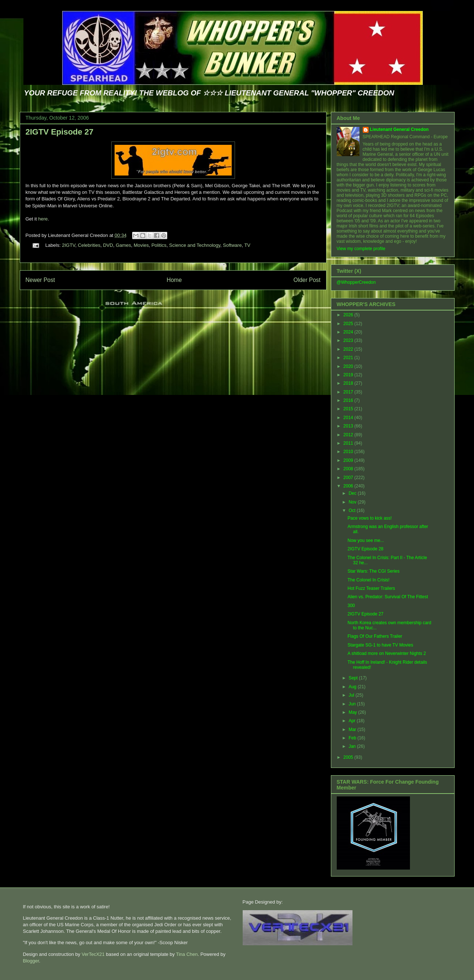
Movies (141, 245)
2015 (349, 409)
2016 (349, 400)
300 (351, 606)
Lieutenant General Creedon (400, 129)
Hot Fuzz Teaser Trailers (371, 588)
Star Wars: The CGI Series (373, 571)
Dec (353, 493)
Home (174, 280)
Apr (352, 721)
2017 (349, 392)
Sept (354, 678)
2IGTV (68, 245)
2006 (349, 486)
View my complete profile (361, 249)
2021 (349, 358)
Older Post (307, 280)
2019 (349, 375)
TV (247, 245)
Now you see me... (365, 540)
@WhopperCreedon (356, 282)
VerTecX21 (93, 954)
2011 (349, 443)
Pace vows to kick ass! (370, 518)
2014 (349, 418)
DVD (108, 245)
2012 (349, 435)
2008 (349, 469)
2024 (349, 332)
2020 (349, 366)
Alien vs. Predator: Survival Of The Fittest (388, 597)
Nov (353, 502)
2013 (349, 426)
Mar (353, 730)
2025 (349, 324)
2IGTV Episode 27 (60, 132)
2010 (349, 452)
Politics (159, 245)
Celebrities (89, 245)
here (43, 219)
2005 (349, 757)
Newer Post (40, 280)
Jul (352, 695)
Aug (353, 687)
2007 (349, 478)
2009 (349, 460)
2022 (349, 349)
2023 (349, 340)
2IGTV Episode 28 (365, 549)
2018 (349, 383)
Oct (352, 510)
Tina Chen (187, 954)
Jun (353, 704)
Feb (353, 738)
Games (123, 245)
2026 (349, 315)
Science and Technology (195, 245)
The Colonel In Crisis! (368, 580)
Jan (353, 746)
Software (232, 245)
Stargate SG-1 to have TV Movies (380, 645)
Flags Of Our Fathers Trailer (375, 636)
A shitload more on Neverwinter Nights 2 (387, 653)
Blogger (31, 961)
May (353, 712)
